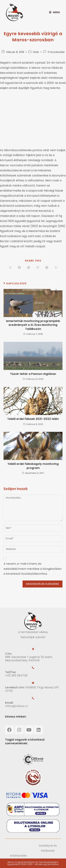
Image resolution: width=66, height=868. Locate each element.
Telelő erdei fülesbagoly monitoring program (33, 466)
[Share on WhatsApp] (56, 268)
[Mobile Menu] (53, 12)
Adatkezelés (18, 856)
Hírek (36, 52)
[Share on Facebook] (19, 268)
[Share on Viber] (38, 268)
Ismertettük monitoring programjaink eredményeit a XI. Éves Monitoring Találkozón (33, 325)
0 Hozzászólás (56, 52)
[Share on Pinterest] (29, 268)
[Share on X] (10, 268)
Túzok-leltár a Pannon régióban (33, 374)
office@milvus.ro (17, 706)
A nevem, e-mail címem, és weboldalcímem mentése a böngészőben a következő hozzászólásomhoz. (33, 569)
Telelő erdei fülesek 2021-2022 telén (33, 419)
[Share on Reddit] (47, 268)
